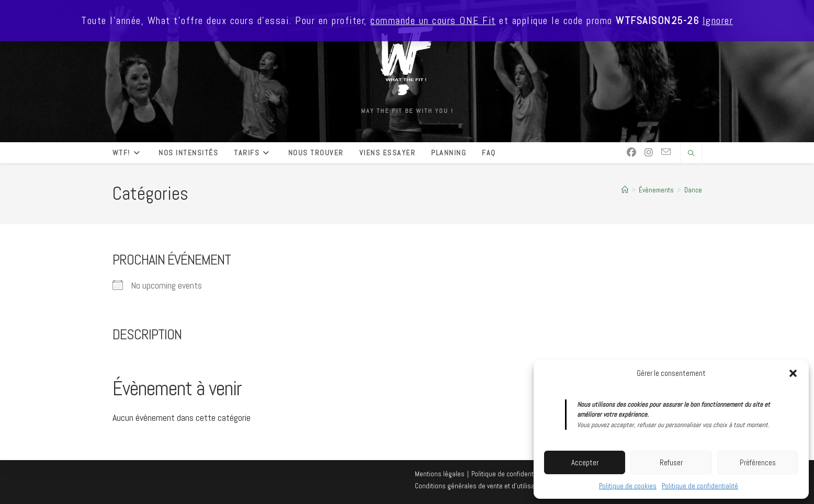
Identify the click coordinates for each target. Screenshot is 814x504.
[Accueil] (625, 190)
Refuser (671, 462)
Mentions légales (440, 474)
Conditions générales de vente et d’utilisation (480, 486)
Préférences (758, 462)
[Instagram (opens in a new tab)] (649, 153)
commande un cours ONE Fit (433, 21)
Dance (693, 190)
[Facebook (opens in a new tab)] (631, 153)
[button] (793, 373)
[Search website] (691, 154)
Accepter (585, 462)
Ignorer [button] (718, 21)
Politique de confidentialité (700, 486)
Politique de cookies (628, 486)
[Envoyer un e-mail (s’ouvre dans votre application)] (666, 152)
